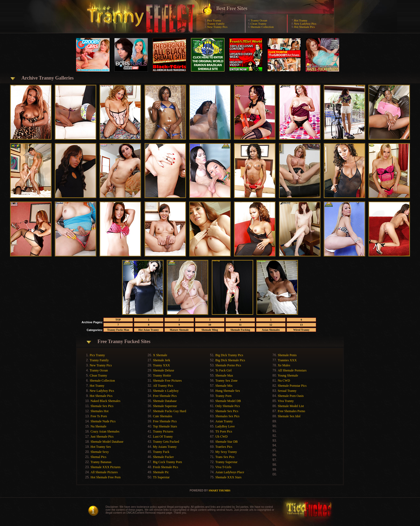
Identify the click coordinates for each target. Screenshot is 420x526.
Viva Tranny (286, 401)
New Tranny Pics (217, 27)
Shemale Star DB (226, 442)
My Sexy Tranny (226, 452)
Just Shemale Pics (102, 437)
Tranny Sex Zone (226, 381)
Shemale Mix (224, 386)
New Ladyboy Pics (305, 24)
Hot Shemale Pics (304, 27)
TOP (118, 320)
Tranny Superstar (226, 462)
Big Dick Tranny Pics (229, 355)
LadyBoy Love (225, 426)
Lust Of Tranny (163, 437)
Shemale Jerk (162, 360)
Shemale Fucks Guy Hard (170, 411)
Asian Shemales (271, 330)
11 (240, 325)
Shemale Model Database (107, 442)
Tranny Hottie (162, 375)
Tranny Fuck (161, 452)
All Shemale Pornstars (292, 370)
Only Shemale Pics (228, 406)
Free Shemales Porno (291, 411)
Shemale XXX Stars (228, 477)
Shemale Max (224, 375)
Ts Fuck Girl (224, 370)
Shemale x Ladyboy (166, 391)
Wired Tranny (301, 330)
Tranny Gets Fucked (166, 442)
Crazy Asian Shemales (105, 431)
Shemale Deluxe (164, 370)
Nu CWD (284, 381)
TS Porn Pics (224, 431)
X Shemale (160, 355)
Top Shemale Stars (165, 426)
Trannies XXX (287, 360)
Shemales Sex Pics (227, 416)
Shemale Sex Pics (102, 406)
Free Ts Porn (99, 416)
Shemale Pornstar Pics (292, 386)
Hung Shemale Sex (228, 391)
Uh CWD (222, 437)
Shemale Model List (291, 406)
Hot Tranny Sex (101, 447)
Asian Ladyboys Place (230, 472)
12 (271, 325)
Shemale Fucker (163, 457)
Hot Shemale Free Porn (106, 477)
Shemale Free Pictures (167, 381)
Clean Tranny (258, 24)
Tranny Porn (223, 396)
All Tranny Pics (163, 386)
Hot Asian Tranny (149, 330)
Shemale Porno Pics (228, 365)
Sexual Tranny (287, 391)
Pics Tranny (214, 20)
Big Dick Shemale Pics (230, 360)
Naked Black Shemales (105, 401)
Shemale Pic (161, 472)
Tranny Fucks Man (118, 330)
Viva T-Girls (223, 467)
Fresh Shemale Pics (166, 467)
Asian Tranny (224, 421)
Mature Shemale (179, 330)
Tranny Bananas (101, 462)
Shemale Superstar (165, 406)
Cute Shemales (163, 416)
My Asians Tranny (165, 447)
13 (301, 325)
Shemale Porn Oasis (291, 396)
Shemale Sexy (100, 452)
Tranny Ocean (259, 20)
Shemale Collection (262, 27)
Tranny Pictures (163, 431)
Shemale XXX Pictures (106, 467)
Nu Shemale (98, 426)
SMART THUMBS (220, 491)
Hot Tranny (301, 20)
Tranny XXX (161, 365)
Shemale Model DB (228, 401)
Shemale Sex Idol (289, 416)
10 (210, 325)
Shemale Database (165, 401)
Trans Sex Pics (225, 457)
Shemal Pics (98, 457)
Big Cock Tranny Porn (167, 462)
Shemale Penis (287, 355)
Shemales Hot (100, 411)
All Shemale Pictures (104, 472)
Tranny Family (216, 24)
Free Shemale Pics (165, 396)
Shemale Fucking (240, 330)
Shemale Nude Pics (103, 421)
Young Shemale (288, 375)
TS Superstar (161, 477)
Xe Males (284, 365)
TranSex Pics (224, 447)
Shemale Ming (210, 330)
